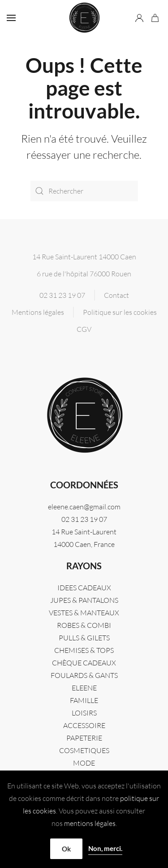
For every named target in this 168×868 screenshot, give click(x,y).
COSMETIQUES (84, 750)
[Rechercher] (84, 191)
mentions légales (90, 823)
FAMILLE (84, 700)
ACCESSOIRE (84, 725)
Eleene (84, 688)
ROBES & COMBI (84, 625)
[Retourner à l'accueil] (84, 18)
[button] (11, 18)
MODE (84, 763)
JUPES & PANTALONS (84, 600)
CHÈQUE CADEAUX (84, 663)
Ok (66, 849)
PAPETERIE (84, 738)
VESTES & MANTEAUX (84, 613)
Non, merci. (105, 848)
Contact (116, 295)
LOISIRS (84, 713)
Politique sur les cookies (120, 312)
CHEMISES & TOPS (84, 650)
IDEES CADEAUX (84, 588)
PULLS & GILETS (84, 638)
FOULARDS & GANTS (84, 675)
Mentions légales (38, 312)
